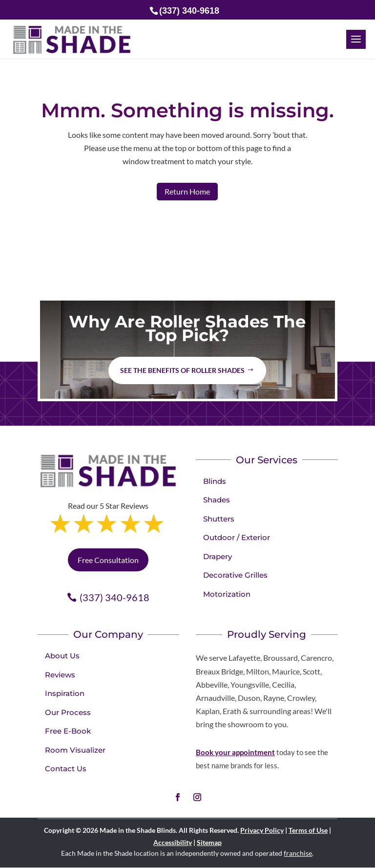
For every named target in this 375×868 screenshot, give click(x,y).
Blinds (215, 481)
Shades (217, 500)
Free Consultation (108, 560)
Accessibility (173, 842)
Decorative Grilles (235, 575)
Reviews (60, 675)
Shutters (219, 519)
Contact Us (66, 769)
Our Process (68, 712)
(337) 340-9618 (115, 597)
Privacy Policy (262, 830)
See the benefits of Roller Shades (182, 370)
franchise (298, 853)
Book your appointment (235, 752)
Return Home (187, 191)
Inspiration (65, 693)
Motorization (227, 594)
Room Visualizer (75, 750)
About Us (62, 656)
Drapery (218, 556)
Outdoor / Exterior (237, 537)
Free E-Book (68, 731)
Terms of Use (308, 830)
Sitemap (209, 842)
